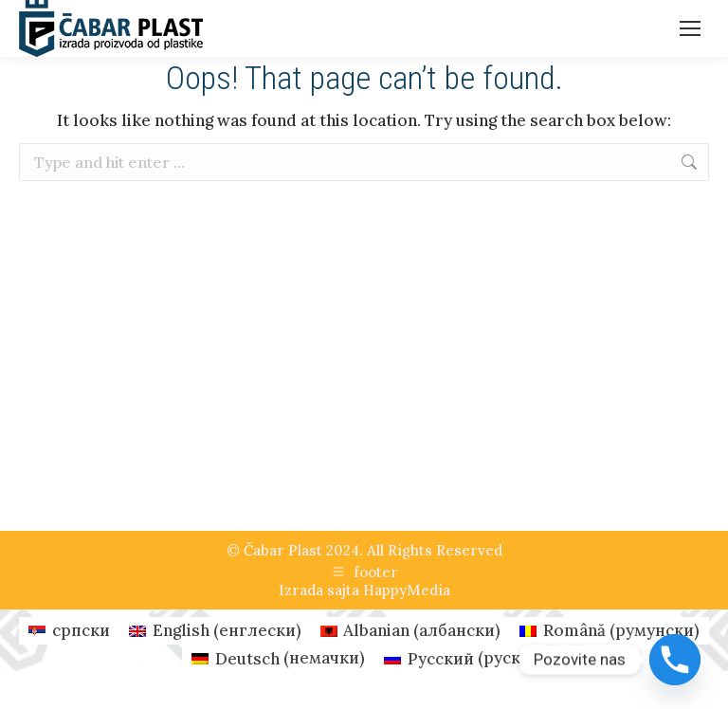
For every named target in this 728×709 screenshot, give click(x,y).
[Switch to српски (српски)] (69, 631)
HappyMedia (407, 590)
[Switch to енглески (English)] (215, 631)
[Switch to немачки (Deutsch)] (278, 658)
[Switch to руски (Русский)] (460, 658)
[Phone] (675, 660)
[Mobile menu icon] (690, 28)
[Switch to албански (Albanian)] (411, 631)
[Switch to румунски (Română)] (610, 631)
